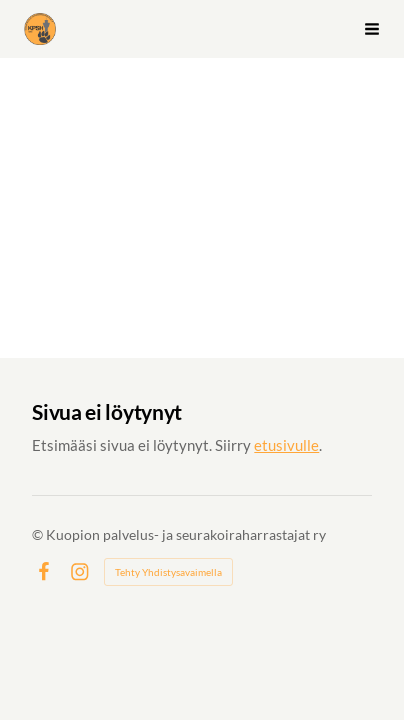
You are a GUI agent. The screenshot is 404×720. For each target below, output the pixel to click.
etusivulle (286, 445)
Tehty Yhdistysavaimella (168, 572)
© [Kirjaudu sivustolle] (39, 534)
